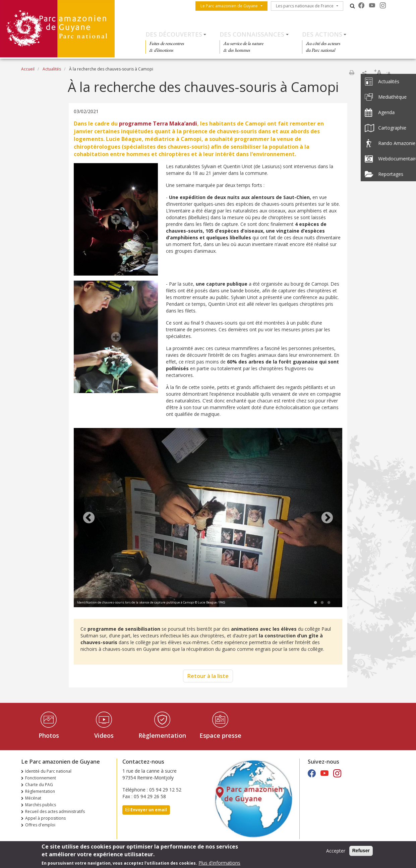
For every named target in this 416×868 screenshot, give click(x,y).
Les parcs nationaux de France (305, 6)
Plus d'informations (219, 863)
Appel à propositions (45, 818)
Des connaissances (252, 34)
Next (327, 518)
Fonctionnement (41, 778)
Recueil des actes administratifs (55, 811)
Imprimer (352, 73)
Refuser (361, 852)
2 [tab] (322, 603)
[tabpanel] (208, 518)
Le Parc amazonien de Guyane (229, 6)
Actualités (52, 69)
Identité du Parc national (48, 771)
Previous (89, 518)
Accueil (28, 69)
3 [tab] (329, 603)
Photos (49, 735)
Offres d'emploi (40, 825)
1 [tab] (315, 603)
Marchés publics (41, 805)
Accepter (336, 852)
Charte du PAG (39, 785)
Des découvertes (174, 34)
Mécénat (33, 798)
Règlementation (162, 735)
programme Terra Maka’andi (158, 124)
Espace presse (220, 735)
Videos (104, 735)
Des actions (322, 34)
